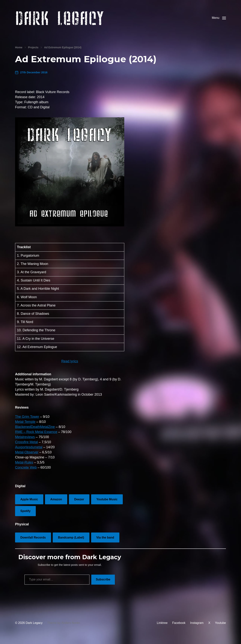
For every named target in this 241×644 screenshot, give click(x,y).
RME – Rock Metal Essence (36, 436)
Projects (33, 51)
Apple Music (29, 503)
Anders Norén (71, 627)
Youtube (220, 627)
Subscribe (103, 583)
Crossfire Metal (26, 446)
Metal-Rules (24, 466)
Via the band (105, 541)
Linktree (162, 627)
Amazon (56, 503)
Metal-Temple (25, 426)
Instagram (197, 627)
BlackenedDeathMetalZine (35, 431)
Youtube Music (107, 503)
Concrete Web (26, 471)
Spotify (25, 515)
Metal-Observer (27, 456)
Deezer (79, 503)
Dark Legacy (34, 627)
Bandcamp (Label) (71, 541)
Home (19, 51)
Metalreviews (25, 441)
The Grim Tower (27, 420)
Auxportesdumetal (29, 451)
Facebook (179, 627)
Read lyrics (70, 365)
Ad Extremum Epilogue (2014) (63, 51)
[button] (219, 20)
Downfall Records (33, 541)
